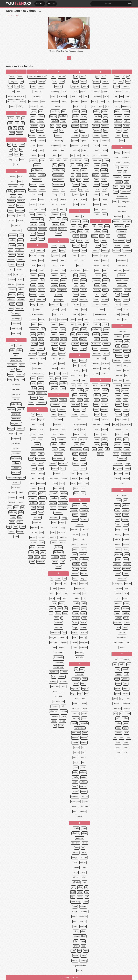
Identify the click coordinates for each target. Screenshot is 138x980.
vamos (127, 370)
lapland (75, 415)
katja (80, 319)
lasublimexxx (76, 449)
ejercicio (34, 527)
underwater (122, 211)
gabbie (54, 251)
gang (53, 290)
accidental (16, 225)
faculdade (63, 116)
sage (104, 434)
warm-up (118, 554)
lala (86, 385)
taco (127, 92)
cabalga (33, 82)
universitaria (122, 260)
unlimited (122, 275)
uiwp (119, 172)
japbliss (85, 136)
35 (13, 92)
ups (117, 295)
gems (63, 388)
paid (94, 106)
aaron (13, 181)
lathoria (83, 454)
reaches (105, 300)
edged (33, 474)
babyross (12, 434)
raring (98, 275)
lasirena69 (83, 439)
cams (42, 224)
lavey (80, 474)
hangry (65, 518)
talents (127, 126)
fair (52, 126)
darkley (41, 334)
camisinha (34, 209)
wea (118, 598)
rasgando (96, 280)
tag (122, 96)
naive (84, 703)
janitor (75, 121)
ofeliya (75, 858)
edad (33, 464)
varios (126, 395)
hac (64, 405)
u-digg (118, 153)
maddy (76, 549)
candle (33, 239)
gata (62, 349)
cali (33, 131)
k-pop (77, 216)
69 (22, 155)
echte (33, 454)
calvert (33, 155)
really (97, 339)
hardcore (53, 537)
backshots (16, 488)
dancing (33, 295)
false (59, 160)
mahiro (77, 598)
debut (31, 403)
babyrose (20, 429)
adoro (20, 304)
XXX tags (52, 4)
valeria (118, 366)
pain (108, 106)
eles (31, 552)
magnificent (80, 588)
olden (86, 902)
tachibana (126, 87)
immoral (64, 642)
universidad (122, 256)
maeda (84, 569)
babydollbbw (16, 404)
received (96, 363)
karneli (84, 290)
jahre (73, 96)
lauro (73, 474)
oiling (80, 892)
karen (84, 280)
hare (62, 562)
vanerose (117, 385)
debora (34, 398)
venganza (118, 469)
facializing (55, 111)
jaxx (86, 160)
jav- (78, 155)
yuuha (126, 743)
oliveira (83, 926)
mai (84, 598)
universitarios (122, 265)
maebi (75, 569)
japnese (84, 141)
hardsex (55, 557)
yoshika (116, 703)
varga (118, 395)
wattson (119, 588)
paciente (96, 82)
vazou (119, 405)
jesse (83, 204)
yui (121, 713)
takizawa (118, 121)
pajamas (105, 126)
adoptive (11, 299)
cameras (33, 199)
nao (84, 748)
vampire (119, 375)
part (97, 209)
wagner (124, 495)
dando (42, 295)
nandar (84, 743)
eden (34, 469)
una (128, 187)
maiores (76, 618)
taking (127, 116)
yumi (118, 728)
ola (87, 897)
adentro (12, 294)
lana (75, 395)
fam (55, 165)
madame (84, 544)
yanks (122, 664)
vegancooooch (122, 420)
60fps (22, 145)
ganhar (64, 305)
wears (127, 603)
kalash (80, 241)
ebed (40, 439)
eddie (41, 464)
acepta (12, 245)
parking (105, 195)
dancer (33, 290)
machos (76, 535)
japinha (75, 141)
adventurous (16, 328)
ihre (51, 613)
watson (128, 584)
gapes (63, 324)
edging (41, 474)
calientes (42, 136)
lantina (77, 410)
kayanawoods (83, 334)
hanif (54, 523)
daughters (33, 359)
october (76, 853)
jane (83, 106)
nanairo (84, 738)
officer (83, 872)
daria (33, 334)
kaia (86, 226)
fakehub (58, 136)
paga (106, 96)
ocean (85, 843)
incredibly (55, 687)
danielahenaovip (37, 314)
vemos (118, 444)
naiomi (76, 703)
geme (65, 378)
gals (63, 270)
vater (118, 400)
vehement (119, 429)
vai (127, 356)
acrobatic (21, 260)
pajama (96, 126)
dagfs (34, 260)
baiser (20, 522)
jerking (83, 199)
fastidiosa (63, 229)
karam (82, 275)
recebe (106, 354)
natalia (75, 777)
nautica (80, 816)
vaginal (127, 351)
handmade (63, 503)
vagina (125, 346)
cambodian (37, 180)
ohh (73, 887)
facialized (58, 106)
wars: (118, 559)
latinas (76, 464)
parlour (105, 199)
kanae (75, 256)
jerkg (75, 199)
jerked (76, 195)
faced (62, 82)
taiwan (116, 106)
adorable (21, 299)
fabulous (62, 77)
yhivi (115, 699)
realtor (104, 339)
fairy (58, 126)
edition (40, 478)
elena (32, 547)
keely (75, 349)
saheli (105, 439)
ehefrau (42, 493)
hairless (62, 444)
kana (84, 251)
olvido (76, 946)
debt (42, 398)
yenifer (126, 689)
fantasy (54, 204)
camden (33, 185)
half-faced (58, 454)
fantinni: (63, 209)
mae (84, 564)
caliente (32, 136)
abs (20, 196)
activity (20, 265)
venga (128, 464)
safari (97, 429)
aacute (12, 176)
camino (42, 204)
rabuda (97, 231)
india (64, 687)
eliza (32, 562)
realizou (105, 334)
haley (62, 449)
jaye (87, 165)
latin (76, 459)
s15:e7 (105, 390)
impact (61, 647)
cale (42, 126)
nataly (75, 782)
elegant (33, 542)
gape (61, 314)
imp (54, 647)
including (53, 682)
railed (98, 246)
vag (118, 346)
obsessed (80, 838)
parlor (96, 199)
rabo (107, 226)
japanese (75, 136)
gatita (54, 354)
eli (37, 552)
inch (54, 677)
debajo (31, 393)
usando (125, 314)
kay (73, 334)
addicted (11, 284)
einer (41, 513)
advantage (16, 314)
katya (86, 324)
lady (87, 375)
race (105, 231)
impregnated (58, 662)
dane (32, 300)
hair (53, 439)
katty (73, 324)
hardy (55, 562)
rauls (104, 285)
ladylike (76, 380)
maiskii (84, 623)
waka (117, 510)
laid (73, 385)
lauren (83, 469)
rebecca (107, 344)
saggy (97, 439)
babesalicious (16, 360)
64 (21, 150)
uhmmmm (125, 167)
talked (118, 136)
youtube (127, 708)
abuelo (11, 206)
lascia (74, 439)
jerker (84, 195)
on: (79, 951)
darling (34, 344)
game (63, 275)
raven (105, 290)
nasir (76, 767)
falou (52, 160)
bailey (13, 517)
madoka (74, 559)
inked (61, 726)
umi (122, 187)
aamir (20, 176)
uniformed (127, 251)
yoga (129, 699)
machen (75, 520)
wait (126, 500)
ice (65, 584)
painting (98, 116)
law (87, 474)
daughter (42, 354)
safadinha (96, 424)
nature (86, 802)
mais (84, 618)
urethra (126, 305)
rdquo (96, 300)
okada (80, 897)
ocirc (77, 848)
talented (118, 126)
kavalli (76, 329)
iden (52, 598)
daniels (33, 319)
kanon (80, 265)
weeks (127, 623)
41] (18, 118)
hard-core (62, 532)
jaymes (75, 170)
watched (127, 564)
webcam (126, 608)
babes (16, 355)
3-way (20, 77)
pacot (97, 87)
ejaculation (37, 523)
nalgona (76, 718)
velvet (119, 439)
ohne (80, 887)
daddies (33, 256)
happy (63, 527)
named (74, 723)
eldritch (34, 532)
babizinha (20, 375)
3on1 (15, 101)
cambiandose (37, 170)
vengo (127, 469)
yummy (119, 733)
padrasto (106, 92)
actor (12, 270)
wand (126, 525)
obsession (76, 843)
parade (96, 175)
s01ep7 (97, 390)
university (117, 270)
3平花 (20, 106)
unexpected (122, 231)
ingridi (54, 721)
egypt (41, 488)
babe (12, 350)
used (125, 319)
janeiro (76, 111)
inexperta (55, 706)
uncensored (125, 192)
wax (127, 588)
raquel (98, 270)
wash (126, 559)
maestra (75, 574)
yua (115, 713)
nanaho (75, 738)
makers (83, 628)
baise (12, 522)
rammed (96, 251)
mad (83, 539)
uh (116, 167)
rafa (97, 241)
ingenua (64, 711)
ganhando (54, 305)
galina (62, 265)
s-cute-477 (105, 385)
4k (15, 128)
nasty (83, 767)
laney (80, 400)
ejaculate (37, 518)
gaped (53, 319)
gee (54, 363)
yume (126, 723)
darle (41, 339)
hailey (62, 434)
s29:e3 (97, 395)
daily (41, 260)
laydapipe (84, 478)
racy (102, 236)
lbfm (86, 483)
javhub (85, 155)
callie (34, 150)
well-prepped (118, 642)
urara (118, 305)
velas (118, 434)
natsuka (83, 787)
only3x (75, 961)
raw (97, 295)
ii (62, 618)
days (33, 383)
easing (34, 429)
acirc (10, 250)
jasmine (76, 150)
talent (127, 121)
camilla (33, 204)
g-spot (54, 246)
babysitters (16, 448)
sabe (97, 400)
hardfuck (58, 547)
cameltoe (33, 190)
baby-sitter (16, 385)
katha (84, 314)
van (127, 375)
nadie (83, 684)
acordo (21, 255)
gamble (55, 275)
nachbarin (80, 674)
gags (54, 265)
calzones (33, 160)
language (75, 405)
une (128, 226)
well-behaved (122, 638)
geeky (62, 363)
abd (22, 186)
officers (75, 877)
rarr (105, 275)
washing (117, 564)
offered (83, 863)
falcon (55, 150)
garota (63, 344)
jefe (73, 180)
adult (11, 309)
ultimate (119, 182)
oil (86, 887)
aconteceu (19, 250)
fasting (58, 234)
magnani (83, 584)
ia (52, 579)
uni (129, 241)
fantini (63, 204)
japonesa (75, 146)
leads (76, 493)
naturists (74, 806)
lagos (84, 380)
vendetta (118, 449)
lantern (85, 405)
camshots (32, 229)
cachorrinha (34, 101)
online (84, 956)
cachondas (37, 96)
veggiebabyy (126, 424)
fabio (54, 77)
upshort (125, 295)
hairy (55, 449)
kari (76, 285)
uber (117, 157)
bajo (15, 527)
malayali (84, 647)
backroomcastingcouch (16, 478)
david (43, 359)
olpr (76, 941)
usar (118, 319)
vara (117, 390)
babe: (20, 350)
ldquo (76, 488)
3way (12, 106)
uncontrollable (122, 197)
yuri (115, 738)
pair (105, 116)
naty (75, 811)
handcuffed (58, 488)
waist (119, 500)
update (127, 290)
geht (52, 373)
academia (20, 211)
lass (77, 444)
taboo (117, 87)
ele (42, 532)
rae (108, 236)
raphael (96, 265)
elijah (43, 552)
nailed (76, 699)
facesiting (62, 96)
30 (22, 82)
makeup (84, 633)
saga (97, 434)
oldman (74, 912)
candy (41, 239)
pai (108, 101)
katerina (76, 314)
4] (10, 128)
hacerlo (62, 415)
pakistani (97, 131)
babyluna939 (16, 424)
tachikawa (119, 92)
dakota (41, 265)
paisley (97, 121)
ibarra (58, 584)
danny (42, 319)
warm (126, 549)
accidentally (16, 230)
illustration (58, 628)
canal (33, 234)
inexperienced (58, 701)
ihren (65, 613)
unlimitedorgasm (122, 280)
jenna (86, 180)
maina (76, 613)
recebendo (101, 359)
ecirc (31, 459)
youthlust (117, 708)
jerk (87, 190)
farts (65, 219)
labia (75, 361)
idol (58, 598)
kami (84, 246)
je (73, 175)
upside (118, 300)
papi (96, 170)
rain (104, 246)
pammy (95, 141)
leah (83, 493)
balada (12, 532)
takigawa (118, 116)
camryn (33, 224)
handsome (58, 513)
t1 (123, 77)
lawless (74, 478)
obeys (85, 833)
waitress (126, 505)
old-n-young (76, 902)
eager (33, 420)
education (41, 483)
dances (42, 290)
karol (76, 295)
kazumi (84, 344)
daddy (42, 256)
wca (126, 593)
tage (128, 96)
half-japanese (58, 459)
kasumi (77, 305)
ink (55, 726)
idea (65, 593)
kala (73, 241)
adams (12, 279)
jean (78, 175)
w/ (118, 495)
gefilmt (62, 368)
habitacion (55, 405)
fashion (55, 224)
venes (116, 454)
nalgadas (75, 713)
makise (74, 642)
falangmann (55, 146)
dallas (33, 270)
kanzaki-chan (76, 270)
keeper (83, 349)
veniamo (118, 474)
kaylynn (83, 339)
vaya (125, 400)
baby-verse (16, 394)
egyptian (33, 493)
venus (122, 483)
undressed (127, 221)
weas (117, 608)
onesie (76, 956)
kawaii (84, 329)
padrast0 (96, 92)
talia (125, 131)
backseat (16, 483)
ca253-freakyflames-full (37, 77)
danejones (41, 300)
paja (105, 121)
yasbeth (125, 669)
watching (127, 569)
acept (20, 240)
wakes (126, 515)
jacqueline (75, 87)
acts (9, 274)
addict (20, 279)
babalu (20, 345)
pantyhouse (97, 160)
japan (82, 131)
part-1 (104, 209)
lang (87, 400)
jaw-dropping (76, 160)
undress (116, 221)
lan (87, 390)
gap (55, 314)
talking (126, 136)
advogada (16, 333)
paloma (96, 136)
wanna (117, 544)
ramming (106, 251)
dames (33, 275)
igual (60, 608)
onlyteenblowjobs (80, 966)
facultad (55, 121)
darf (43, 329)
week (126, 618)
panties (105, 146)
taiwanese (126, 106)
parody (97, 204)
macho (85, 530)
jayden (79, 165)
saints (104, 444)
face (55, 82)
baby (10, 380)
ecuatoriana (41, 459)
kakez (83, 236)
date (32, 349)
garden (62, 334)
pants (105, 150)
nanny (77, 748)
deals (34, 388)
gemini (55, 388)
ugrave (126, 162)
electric (42, 537)
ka (83, 216)
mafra (75, 579)
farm (63, 214)
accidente (13, 235)
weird (125, 628)
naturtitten (84, 806)
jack (76, 77)
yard (117, 669)
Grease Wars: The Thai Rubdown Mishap (66, 51)
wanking (118, 535)
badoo (21, 502)
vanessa (127, 385)
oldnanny (84, 912)
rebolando (104, 349)
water (118, 574)
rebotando (96, 354)
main (84, 608)
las (84, 434)
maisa (75, 623)
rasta (97, 285)
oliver (76, 931)
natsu (75, 787)
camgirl (42, 199)
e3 (33, 415)
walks (118, 525)
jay (72, 165)
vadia (127, 341)
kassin (74, 300)
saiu (101, 449)
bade (21, 497)
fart (59, 219)
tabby (121, 82)
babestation (12, 365)
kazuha (75, 344)
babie (19, 370)
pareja (104, 180)
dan (42, 280)
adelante (12, 289)
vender (126, 444)
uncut (115, 202)
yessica (126, 694)
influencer (54, 711)
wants (118, 549)
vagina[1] (118, 351)
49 (23, 123)
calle (33, 146)
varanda (125, 390)
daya (33, 378)
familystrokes (58, 180)
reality (105, 324)
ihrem (58, 613)
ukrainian (117, 177)
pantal (96, 146)
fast (63, 224)
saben (104, 400)
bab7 (12, 345)
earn (33, 424)
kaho (74, 226)
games (54, 285)
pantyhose (104, 155)
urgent (118, 310)
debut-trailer (41, 403)
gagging (63, 260)
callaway (41, 141)
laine (80, 385)
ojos (73, 897)
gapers (54, 324)
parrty (105, 204)
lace (76, 366)
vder (126, 405)
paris (97, 190)
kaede (85, 221)
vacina (127, 336)
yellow (118, 689)
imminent (54, 642)
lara (80, 420)
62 (11, 150)
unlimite (127, 270)
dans (34, 324)
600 (15, 145)
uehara (118, 162)
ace (21, 235)
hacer (54, 415)
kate (84, 310)
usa (117, 314)
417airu (11, 118)
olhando (83, 921)
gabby (63, 251)
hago (54, 434)
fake (62, 131)
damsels (34, 280)
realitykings (97, 329)
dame (41, 270)
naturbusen (75, 802)
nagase (85, 689)
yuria (121, 738)
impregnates (58, 667)
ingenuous (54, 716)
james (85, 101)
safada (96, 420)
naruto (77, 762)
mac (84, 505)
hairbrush (61, 439)
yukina (125, 718)
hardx (63, 557)
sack (97, 415)
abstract (21, 201)
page (102, 101)
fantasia (54, 199)
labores (83, 361)
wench (122, 647)
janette (76, 116)
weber (117, 613)
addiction (21, 284)
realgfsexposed (101, 319)
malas (75, 647)
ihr (66, 608)
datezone (32, 354)
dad (32, 251)
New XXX (40, 4)
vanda (128, 380)
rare (105, 270)
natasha (84, 782)
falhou (62, 155)
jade (75, 92)
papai (97, 165)
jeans (85, 175)
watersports (118, 584)
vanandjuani (118, 380)
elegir (42, 542)
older (75, 907)
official (84, 877)
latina (83, 459)
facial (64, 101)
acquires (11, 260)
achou (20, 245)
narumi (83, 757)
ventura (126, 478)
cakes (33, 116)
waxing (119, 593)
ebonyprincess (37, 449)
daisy (33, 265)
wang (118, 530)
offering (76, 867)
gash (55, 349)
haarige (54, 400)
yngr (122, 699)
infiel (64, 706)
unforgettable (119, 241)
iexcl (65, 598)
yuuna (126, 748)
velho (126, 434)
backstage (12, 492)
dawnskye (37, 368)
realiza (107, 329)
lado (80, 375)
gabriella (55, 256)
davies (34, 363)
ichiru (52, 593)
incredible (63, 682)
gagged (54, 260)
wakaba (126, 510)
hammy (64, 478)
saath (105, 395)
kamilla (76, 251)
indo (62, 692)
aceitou (12, 240)
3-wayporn (13, 82)
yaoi (129, 664)
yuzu (125, 752)
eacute (40, 415)
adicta (21, 294)
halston (55, 469)
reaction (96, 305)
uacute (126, 153)
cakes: (41, 116)
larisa (83, 429)
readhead (105, 305)
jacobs (84, 82)
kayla (75, 339)
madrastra (84, 559)
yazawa (118, 674)
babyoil (11, 429)
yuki (118, 718)
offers (84, 867)
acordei (12, 255)
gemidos (63, 383)
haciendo (55, 429)
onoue (80, 970)
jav (72, 155)
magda (83, 579)
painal (97, 111)
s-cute (95, 385)
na (76, 669)
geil (58, 373)
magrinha (76, 593)
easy (41, 429)
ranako (96, 260)
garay (63, 329)
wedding (126, 613)
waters (126, 574)
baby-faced (20, 380)
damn (42, 275)
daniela (37, 310)
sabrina (105, 405)
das (41, 344)
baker (23, 527)
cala (33, 121)
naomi (77, 752)
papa (107, 160)
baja (9, 527)
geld (51, 378)
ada (23, 274)
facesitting (55, 101)
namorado (76, 733)
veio (127, 429)
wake (118, 515)
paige (101, 106)
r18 (94, 226)
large (76, 429)
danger (34, 305)
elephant (41, 547)
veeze (118, 415)
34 (23, 87)
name (84, 718)
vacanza (118, 336)
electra (33, 537)
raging (104, 241)
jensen (73, 190)
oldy (74, 916)
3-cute (12, 77)
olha (75, 921)
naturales (75, 797)
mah (85, 593)
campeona (41, 214)
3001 (10, 87)
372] (19, 92)
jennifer (76, 185)
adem (21, 289)
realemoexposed (101, 314)
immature (63, 638)
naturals (85, 797)
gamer (64, 280)
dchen (41, 383)
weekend (118, 623)
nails (84, 699)
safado (106, 424)
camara (37, 165)
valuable (118, 370)
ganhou (55, 310)
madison (83, 554)
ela (42, 527)
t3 (115, 82)
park (104, 190)
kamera (76, 246)
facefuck (58, 87)
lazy (80, 483)
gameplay (54, 280)
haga (64, 429)
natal (75, 772)
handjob (64, 493)
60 (9, 145)
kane (76, 260)
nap (84, 752)
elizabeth (41, 562)
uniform (126, 246)
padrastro (97, 96)
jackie (76, 82)
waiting (117, 505)
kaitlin (76, 236)
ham (63, 469)
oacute (76, 828)
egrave (33, 488)
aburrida (20, 206)
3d (8, 101)
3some (22, 101)
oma (84, 946)
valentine (127, 361)
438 (17, 123)
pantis (97, 150)
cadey (42, 106)
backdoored (16, 468)
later (86, 449)
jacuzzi (85, 87)
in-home (64, 672)
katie (73, 319)
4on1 (21, 128)
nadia (76, 684)
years (118, 684)
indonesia (58, 696)
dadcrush (40, 251)
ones (86, 951)
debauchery (41, 393)
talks (122, 141)
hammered (58, 474)
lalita (73, 390)
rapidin (105, 265)
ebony (37, 444)
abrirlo (13, 196)
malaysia (80, 652)
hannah (54, 527)
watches (117, 569)
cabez (41, 87)
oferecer (84, 858)
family (61, 165)
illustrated (58, 623)
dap (41, 324)
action (12, 265)
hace (53, 410)
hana (55, 483)
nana (85, 733)
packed (106, 82)
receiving (96, 368)
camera (42, 190)
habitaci (63, 400)
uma (116, 187)
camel (42, 185)
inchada (62, 677)
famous (55, 190)
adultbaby (19, 309)
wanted (126, 544)
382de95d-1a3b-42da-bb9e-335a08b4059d (16, 97)
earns (41, 424)
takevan (126, 111)
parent (96, 185)
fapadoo (55, 214)
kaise (80, 231)
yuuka (118, 748)
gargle (63, 339)
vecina (118, 410)
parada (104, 170)
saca (96, 410)
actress (20, 270)
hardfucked (58, 552)
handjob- (54, 498)
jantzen (75, 126)
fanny (55, 195)
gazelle (61, 359)
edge (41, 469)
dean (41, 388)
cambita (42, 175)
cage (34, 111)
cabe (33, 87)
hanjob (62, 523)
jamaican (76, 101)
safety (104, 429)
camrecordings (37, 219)
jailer (86, 96)
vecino (126, 410)
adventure (16, 324)
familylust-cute (58, 170)
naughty (83, 811)
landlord (83, 395)
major (75, 628)
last (83, 444)
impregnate (58, 657)
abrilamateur (20, 191)
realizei (96, 334)
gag (63, 256)
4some (20, 133)
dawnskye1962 (37, 373)
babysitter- (16, 443)
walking (125, 520)
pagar (94, 101)
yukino (118, 723)
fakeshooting (58, 141)
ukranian (127, 177)
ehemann (32, 498)
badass (22, 492)
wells (129, 642)
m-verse (76, 505)
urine (126, 310)
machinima (75, 530)
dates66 (41, 349)
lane (73, 400)
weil (118, 628)
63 (16, 150)
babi (12, 370)
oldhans (83, 907)
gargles (54, 344)
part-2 (97, 214)
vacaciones (122, 331)
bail (23, 507)
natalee (83, 772)
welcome (122, 633)
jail (80, 96)
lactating (77, 370)
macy (76, 539)
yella (126, 684)
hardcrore (63, 537)
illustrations (55, 633)
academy (12, 216)
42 (23, 118)
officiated (76, 882)
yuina (128, 713)
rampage (105, 256)
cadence (33, 106)
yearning (125, 679)
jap (76, 131)
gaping (55, 329)
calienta (40, 131)
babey (22, 365)
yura (126, 733)
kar (76, 275)
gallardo (55, 270)
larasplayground (80, 424)
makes (75, 633)
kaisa (73, 231)
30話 (17, 87)
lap (84, 410)
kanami (84, 256)
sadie (104, 415)
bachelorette (16, 458)
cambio (33, 175)
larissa (77, 434)
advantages (16, 319)
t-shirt (117, 77)
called (41, 146)
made (84, 549)
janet (84, 111)
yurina (118, 743)
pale (106, 131)
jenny (84, 185)
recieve (105, 373)
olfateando (83, 916)
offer (75, 863)
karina (75, 290)
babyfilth (21, 409)
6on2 (16, 164)
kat (84, 305)
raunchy (97, 290)
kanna (83, 260)
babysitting (16, 453)
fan (63, 190)
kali (87, 241)
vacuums (118, 341)
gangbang (58, 295)
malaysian (80, 657)
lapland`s (84, 415)
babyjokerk (16, 414)
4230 (10, 123)
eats (34, 439)
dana (33, 285)
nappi (75, 757)
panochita (105, 141)
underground (126, 202)
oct (83, 848)
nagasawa (75, 689)
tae (116, 96)
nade (85, 679)
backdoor (16, 463)
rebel (95, 349)
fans (62, 195)
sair (94, 449)
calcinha (34, 126)
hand (62, 483)
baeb (16, 507)
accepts (20, 221)
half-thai (53, 464)
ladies (73, 375)
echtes (41, 454)
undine (128, 216)
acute (16, 274)
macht (84, 535)
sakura (101, 454)
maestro (84, 574)
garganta (54, 339)
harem (58, 567)
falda (62, 150)
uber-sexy (125, 157)
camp (32, 214)
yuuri (119, 752)
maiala (76, 603)
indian (55, 692)
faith (55, 131)
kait (87, 231)
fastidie (53, 229)
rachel (95, 236)
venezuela (122, 459)
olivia (83, 931)
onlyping (84, 961)
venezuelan (118, 464)
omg (73, 951)
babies (11, 375)
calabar (40, 121)
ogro (85, 882)
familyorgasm (58, 175)
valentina (117, 361)
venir (127, 474)
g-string (62, 246)
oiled (73, 892)
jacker (83, 77)
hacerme (58, 420)
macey (83, 515)
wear (125, 598)
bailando (13, 512)
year (117, 679)
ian (65, 579)
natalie (84, 777)
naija (80, 694)
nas (84, 762)
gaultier (62, 354)
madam (75, 544)
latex (75, 454)
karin (83, 285)
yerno (117, 694)
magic (75, 584)
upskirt (126, 300)
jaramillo (85, 146)
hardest (63, 542)
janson (84, 121)
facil (64, 111)
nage (73, 694)
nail (87, 694)
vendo (127, 449)
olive (75, 926)
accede (21, 216)
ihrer (56, 618)
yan (115, 664)
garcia (54, 334)
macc (75, 515)
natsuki (75, 792)
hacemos (62, 410)
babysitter (16, 438)
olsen (83, 941)
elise (44, 557)
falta (65, 160)
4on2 (12, 133)
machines (80, 525)
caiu (41, 111)
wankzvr (126, 539)
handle (63, 498)
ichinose (62, 588)
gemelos (54, 383)
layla (73, 483)
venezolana (126, 454)
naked (85, 708)
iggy (54, 603)
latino (84, 464)
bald (16, 537)
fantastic (63, 199)
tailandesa (118, 101)
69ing (10, 160)
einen (34, 513)
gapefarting (62, 319)
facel (64, 92)
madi (75, 554)
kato (87, 319)
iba (52, 584)
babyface (11, 409)
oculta (84, 853)
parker (96, 195)
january (84, 126)
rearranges (96, 344)
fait (65, 126)
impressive (54, 672)
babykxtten (16, 419)
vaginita (119, 356)
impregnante (58, 652)
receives (106, 363)
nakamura (76, 708)
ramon (96, 256)
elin (30, 557)
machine (84, 520)
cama (42, 160)
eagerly (41, 420)
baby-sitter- (16, 389)
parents (105, 185)
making (83, 638)
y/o (116, 659)
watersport (122, 579)
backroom (16, 473)
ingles (64, 716)
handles (53, 503)
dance (41, 285)
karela (76, 280)
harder (54, 542)
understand (122, 206)
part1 (105, 214)
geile (65, 373)
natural (84, 792)
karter (83, 295)
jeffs (79, 180)
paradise (105, 175)
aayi (20, 181)
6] (16, 160)
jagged (83, 92)
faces (53, 96)
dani (42, 305)
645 (10, 155)
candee (41, 234)
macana (74, 510)
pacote (104, 87)
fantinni (54, 209)
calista (32, 141)
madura (76, 564)
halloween (63, 464)
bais (20, 517)
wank (126, 530)
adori (12, 304)
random (105, 260)
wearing (118, 603)
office (76, 872)
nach (82, 669)
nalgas (85, 713)
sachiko (104, 410)
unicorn (117, 246)
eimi (33, 508)
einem (40, 508)
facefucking (55, 92)
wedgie (118, 618)
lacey (83, 366)
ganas (63, 285)
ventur (117, 478)
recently (106, 368)
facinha (53, 116)
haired (54, 444)
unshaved (118, 290)
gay (54, 359)
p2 (97, 77)
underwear (118, 216)
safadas (105, 420)
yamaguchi (125, 659)
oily (87, 892)
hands (53, 508)
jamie (76, 106)
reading (101, 310)
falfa (54, 155)
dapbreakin (34, 329)
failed (63, 121)
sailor (97, 444)
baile (21, 512)
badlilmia (12, 502)
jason (84, 150)
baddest (13, 497)
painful (105, 111)
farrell (52, 219)
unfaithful (122, 236)
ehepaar (42, 498)
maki (75, 638)
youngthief (126, 703)
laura (76, 469)
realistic (97, 324)
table (128, 82)
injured (62, 721)
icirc (59, 593)
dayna (41, 378)
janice (84, 116)
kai (80, 226)
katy (79, 324)
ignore (62, 603)
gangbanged (58, 300)
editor (32, 483)
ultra (127, 182)
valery (126, 366)
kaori (86, 270)
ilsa (64, 633)
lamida (80, 390)
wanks (127, 535)
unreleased (122, 285)
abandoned (13, 186)
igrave (52, 608)
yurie (128, 738)
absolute (11, 201)
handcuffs (54, 493)
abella (10, 191)
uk (125, 172)
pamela (105, 136)
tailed (128, 101)
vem (126, 439)
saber (96, 405)
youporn (9, 15)
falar (64, 146)
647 (17, 155)
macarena (84, 510)
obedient (76, 833)
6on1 (22, 160)
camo (43, 209)
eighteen (33, 503)
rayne (104, 295)
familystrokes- (58, 185)
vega (126, 415)
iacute (58, 579)
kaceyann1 (76, 221)
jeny (81, 190)
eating (41, 434)
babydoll (16, 399)
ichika (54, 588)
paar (103, 77)
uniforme (116, 251)
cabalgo (42, 82)
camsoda (43, 229)
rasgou (106, 280)
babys (21, 434)
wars (17, 15)
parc (97, 180)
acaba (11, 211)
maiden (76, 608)
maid (84, 603)
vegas (116, 424)
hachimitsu (58, 424)
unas (116, 192)
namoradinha (80, 728)
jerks (76, 204)
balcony (20, 532)
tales (119, 131)
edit (33, 478)
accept (11, 221)
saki (107, 449)
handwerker (54, 518)
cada (43, 101)
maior (84, 613)
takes (117, 111)
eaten (33, 434)
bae (10, 507)
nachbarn (76, 679)
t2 (128, 77)
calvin (41, 155)
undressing (119, 226)
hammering (54, 478)
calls (41, 150)
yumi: (125, 728)
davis (41, 363)
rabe (100, 226)
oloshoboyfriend (80, 936)
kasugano (84, 300)
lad (84, 370)
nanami (75, 743)
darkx (34, 339)
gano (63, 310)
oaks (84, 828)
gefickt (54, 368)
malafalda (84, 642)
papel (105, 165)
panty (95, 155)
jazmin (84, 170)
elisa (37, 557)
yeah (127, 674)
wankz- (117, 539)
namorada (84, 723)
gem (58, 378)
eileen (42, 503)
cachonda (37, 92)
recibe (96, 373)
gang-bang (62, 290)
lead (83, 488)
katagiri (76, 310)
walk (117, 520)
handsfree (62, 508)
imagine (53, 638)
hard (53, 532)
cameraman (37, 195)
